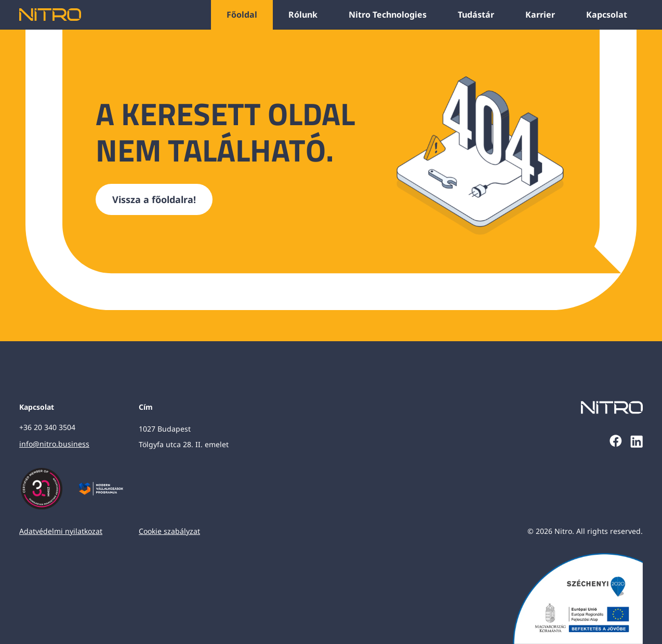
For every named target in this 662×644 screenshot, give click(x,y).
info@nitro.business (54, 444)
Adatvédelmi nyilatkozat (61, 531)
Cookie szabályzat (169, 531)
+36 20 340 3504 (47, 427)
